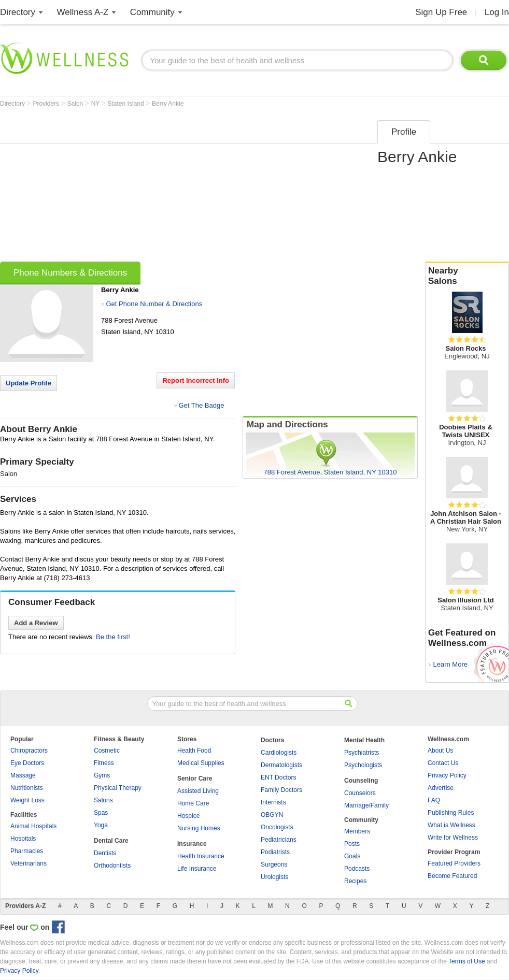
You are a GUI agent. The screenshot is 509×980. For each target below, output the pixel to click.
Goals (352, 856)
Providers (47, 104)
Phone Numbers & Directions (70, 273)
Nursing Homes (199, 828)
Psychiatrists (362, 753)
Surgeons (274, 864)
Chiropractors (29, 751)
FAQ (434, 800)
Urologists (274, 877)
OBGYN (272, 815)
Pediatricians (279, 840)
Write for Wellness (453, 838)
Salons (103, 800)
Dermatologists (281, 765)
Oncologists (277, 827)
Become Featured (452, 876)
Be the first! (113, 637)
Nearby (467, 276)
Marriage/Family (366, 805)
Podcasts (357, 869)
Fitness (104, 763)
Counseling (361, 781)
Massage (23, 775)
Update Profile (29, 383)
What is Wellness (451, 825)
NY (96, 104)
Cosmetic (107, 751)
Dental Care (111, 841)
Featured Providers (454, 863)
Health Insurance (201, 856)
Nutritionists (27, 788)
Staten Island (127, 104)
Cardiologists (279, 753)
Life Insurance (197, 869)
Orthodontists (112, 866)
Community (152, 12)
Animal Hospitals (33, 826)
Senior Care (195, 779)
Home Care (193, 803)
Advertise (441, 788)
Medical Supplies (201, 763)
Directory (18, 12)
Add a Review (36, 623)
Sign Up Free (441, 12)
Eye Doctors (27, 763)
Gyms (102, 775)
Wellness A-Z (83, 12)
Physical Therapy (118, 788)
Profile (404, 132)
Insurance (192, 844)
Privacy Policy (447, 775)
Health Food (194, 751)
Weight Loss (27, 800)
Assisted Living (198, 791)
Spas (101, 813)
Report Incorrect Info (196, 380)
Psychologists (363, 765)
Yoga (101, 825)
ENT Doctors (278, 777)
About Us (440, 751)
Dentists (105, 853)
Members (357, 831)
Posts (352, 844)
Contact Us (443, 763)
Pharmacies (27, 851)
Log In (497, 12)
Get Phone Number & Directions (154, 304)
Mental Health (364, 740)
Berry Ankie (168, 104)
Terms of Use (467, 961)
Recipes (355, 881)
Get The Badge (201, 405)
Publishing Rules (451, 813)
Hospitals (23, 839)
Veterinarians (29, 863)
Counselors (360, 793)
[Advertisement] (139, 188)
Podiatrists (275, 852)
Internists (273, 802)
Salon (76, 104)
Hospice (188, 816)
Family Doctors (281, 790)
